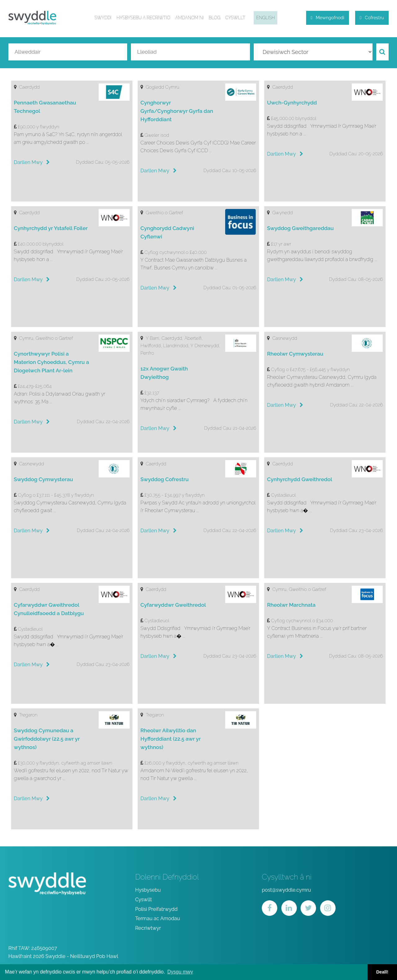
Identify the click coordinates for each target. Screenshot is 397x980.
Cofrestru (372, 19)
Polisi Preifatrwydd (156, 910)
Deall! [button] (382, 972)
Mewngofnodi (328, 19)
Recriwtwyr (148, 929)
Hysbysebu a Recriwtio (142, 19)
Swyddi (102, 19)
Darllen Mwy (32, 163)
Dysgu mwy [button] (180, 972)
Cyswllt (234, 19)
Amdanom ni (188, 19)
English (264, 19)
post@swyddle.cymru (286, 891)
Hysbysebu (148, 891)
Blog (213, 19)
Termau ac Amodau (158, 919)
